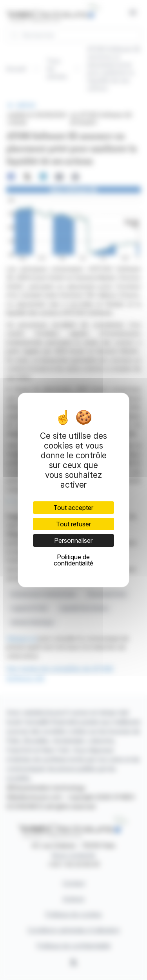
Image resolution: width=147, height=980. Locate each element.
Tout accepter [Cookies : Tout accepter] (73, 508)
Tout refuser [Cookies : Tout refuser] (73, 524)
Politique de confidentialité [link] (73, 560)
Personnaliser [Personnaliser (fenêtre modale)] (73, 540)
